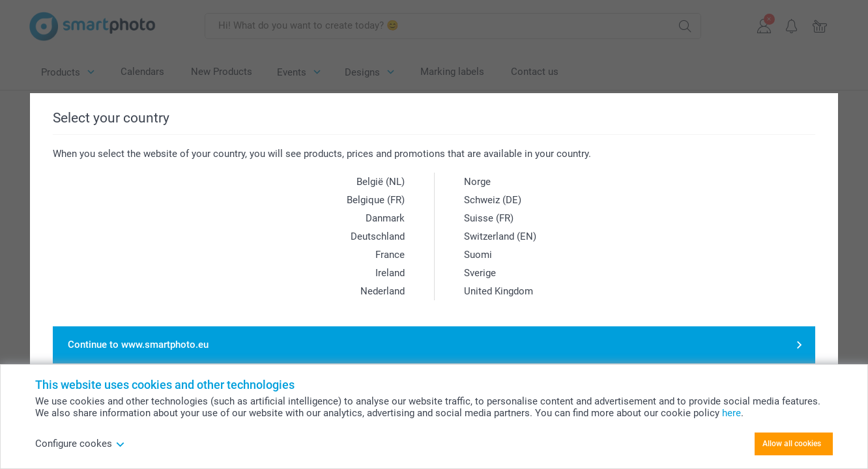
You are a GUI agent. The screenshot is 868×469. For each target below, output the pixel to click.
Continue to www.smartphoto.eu (138, 345)
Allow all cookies (792, 444)
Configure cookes (80, 444)
